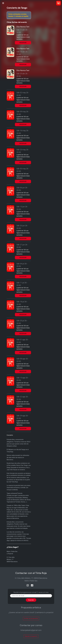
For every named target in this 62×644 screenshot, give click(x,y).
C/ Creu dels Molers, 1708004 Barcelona (12, 559)
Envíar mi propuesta (31, 618)
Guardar (31, 600)
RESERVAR (23, 43)
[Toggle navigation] (3, 3)
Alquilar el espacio (31, 636)
